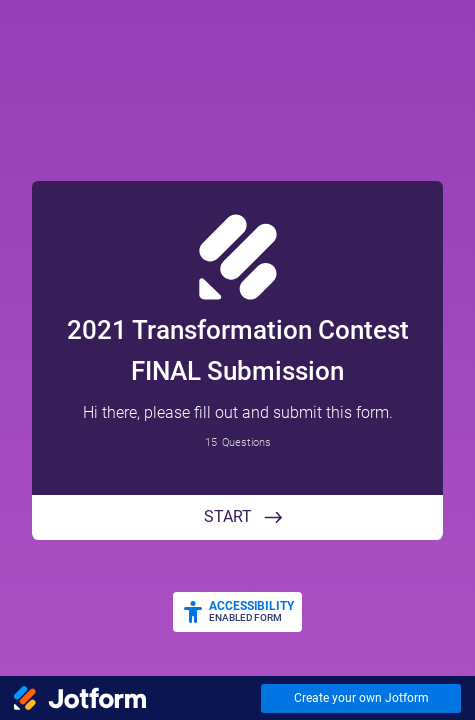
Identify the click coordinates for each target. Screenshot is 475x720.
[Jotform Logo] (80, 698)
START (228, 516)
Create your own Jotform (361, 698)
